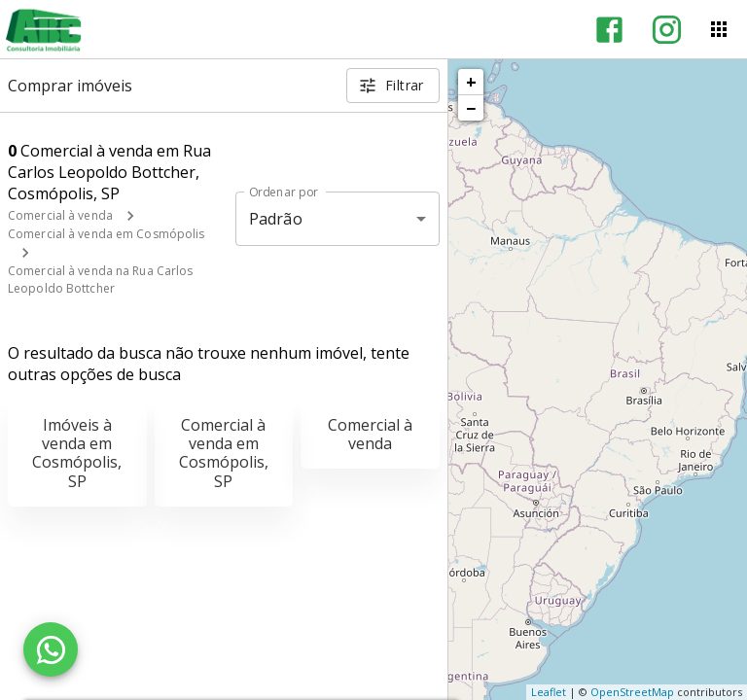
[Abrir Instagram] (667, 30)
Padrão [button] (276, 219)
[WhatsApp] (51, 649)
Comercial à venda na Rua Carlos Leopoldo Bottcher (101, 280)
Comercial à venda (60, 215)
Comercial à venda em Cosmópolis (107, 234)
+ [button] (471, 82)
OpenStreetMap (632, 692)
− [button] (471, 108)
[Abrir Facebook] (609, 30)
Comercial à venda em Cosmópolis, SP (224, 453)
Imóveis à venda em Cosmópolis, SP (77, 453)
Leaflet (549, 692)
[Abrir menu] (719, 29)
